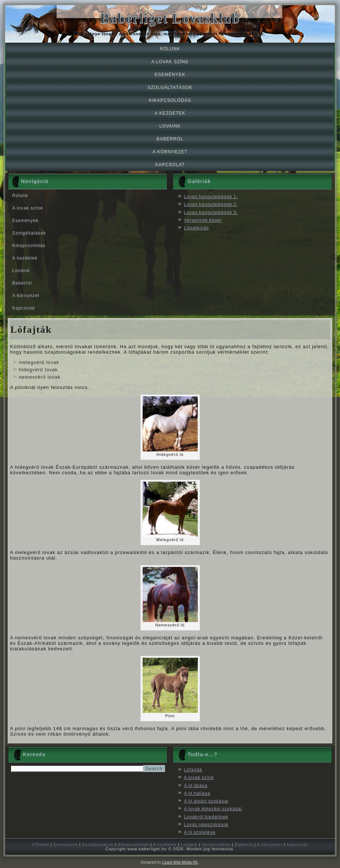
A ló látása (196, 786)
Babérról (170, 139)
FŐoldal (41, 844)
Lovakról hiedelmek (206, 817)
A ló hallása (197, 793)
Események (170, 75)
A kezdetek (170, 113)
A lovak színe (170, 62)
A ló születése (200, 832)
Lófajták (193, 770)
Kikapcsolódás (170, 100)
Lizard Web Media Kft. (180, 862)
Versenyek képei (203, 220)
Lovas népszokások (206, 825)
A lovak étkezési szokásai (213, 809)
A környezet (170, 152)
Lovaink (170, 126)
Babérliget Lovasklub (170, 19)
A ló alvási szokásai (206, 801)
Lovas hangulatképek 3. (211, 212)
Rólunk (170, 49)
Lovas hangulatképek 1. (211, 197)
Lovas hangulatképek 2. (211, 204)
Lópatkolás (196, 228)
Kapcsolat (170, 165)
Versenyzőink (216, 844)
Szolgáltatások (170, 87)
